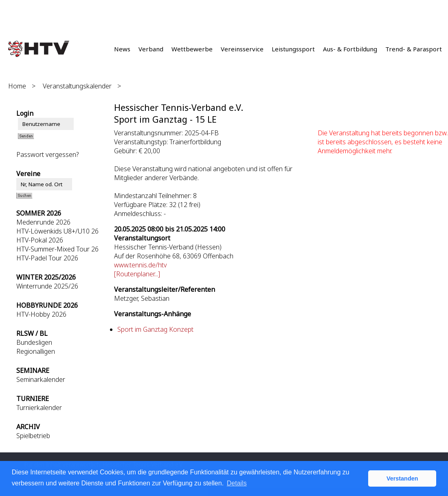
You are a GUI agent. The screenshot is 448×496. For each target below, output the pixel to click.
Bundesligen (34, 342)
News (122, 49)
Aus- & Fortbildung (350, 49)
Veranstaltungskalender (77, 86)
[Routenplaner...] (137, 274)
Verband (151, 49)
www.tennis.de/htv (141, 265)
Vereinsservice (242, 49)
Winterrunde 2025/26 (47, 286)
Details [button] (237, 483)
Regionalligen (36, 351)
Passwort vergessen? (47, 154)
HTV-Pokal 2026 (40, 240)
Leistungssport (293, 49)
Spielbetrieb (33, 436)
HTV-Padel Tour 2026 (47, 258)
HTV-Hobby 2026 (41, 314)
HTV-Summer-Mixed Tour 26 (57, 249)
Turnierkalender (39, 408)
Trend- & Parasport (414, 49)
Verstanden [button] (402, 478)
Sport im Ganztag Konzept (155, 329)
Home (17, 86)
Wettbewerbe (192, 49)
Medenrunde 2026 (43, 222)
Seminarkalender (41, 379)
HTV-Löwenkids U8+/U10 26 (57, 231)
